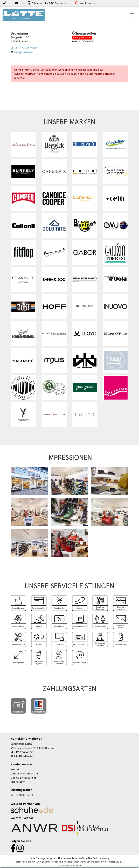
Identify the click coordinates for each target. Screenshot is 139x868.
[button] (47, 3)
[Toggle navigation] (132, 15)
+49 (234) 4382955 (24, 48)
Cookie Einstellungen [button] (24, 778)
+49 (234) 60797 (22, 752)
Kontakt (16, 769)
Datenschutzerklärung (25, 774)
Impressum (18, 782)
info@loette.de (23, 52)
